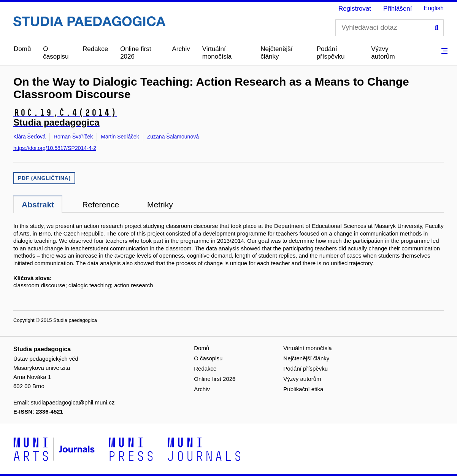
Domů (22, 49)
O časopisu (56, 53)
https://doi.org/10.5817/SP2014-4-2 (55, 148)
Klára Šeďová (29, 137)
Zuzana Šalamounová (173, 137)
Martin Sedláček (120, 137)
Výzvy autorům (383, 53)
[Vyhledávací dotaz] (390, 28)
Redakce (95, 49)
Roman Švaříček (73, 137)
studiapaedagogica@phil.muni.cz (73, 402)
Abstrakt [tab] (38, 205)
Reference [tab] (101, 205)
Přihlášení (398, 9)
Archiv (181, 49)
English (434, 8)
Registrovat (355, 9)
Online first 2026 (136, 53)
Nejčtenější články (276, 53)
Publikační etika (303, 389)
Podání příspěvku (331, 53)
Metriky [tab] (160, 205)
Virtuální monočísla (217, 53)
